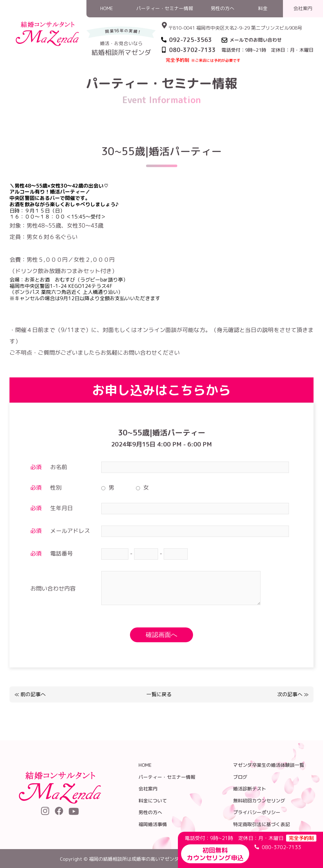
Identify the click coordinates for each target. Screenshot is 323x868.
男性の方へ (150, 812)
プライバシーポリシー (257, 812)
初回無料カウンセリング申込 (215, 854)
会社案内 (148, 789)
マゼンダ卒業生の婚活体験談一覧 (269, 765)
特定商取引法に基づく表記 (261, 824)
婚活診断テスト (250, 789)
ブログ (240, 777)
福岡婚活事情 (153, 824)
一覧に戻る (159, 695)
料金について (153, 801)
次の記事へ (290, 694)
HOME (190, 67)
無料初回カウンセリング (259, 801)
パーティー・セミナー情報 (230, 67)
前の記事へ (33, 694)
